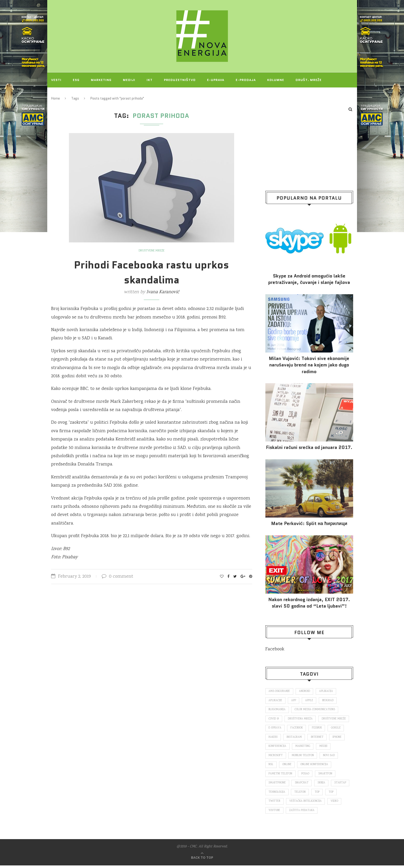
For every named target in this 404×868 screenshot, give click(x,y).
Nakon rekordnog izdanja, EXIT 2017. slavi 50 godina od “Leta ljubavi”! (309, 603)
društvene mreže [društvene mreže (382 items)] (335, 719)
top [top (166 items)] (318, 794)
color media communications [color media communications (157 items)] (316, 710)
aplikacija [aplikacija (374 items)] (327, 691)
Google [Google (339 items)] (337, 729)
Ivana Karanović (163, 292)
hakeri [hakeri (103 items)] (273, 738)
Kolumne (276, 80)
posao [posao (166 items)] (306, 775)
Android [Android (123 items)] (305, 691)
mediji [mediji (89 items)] (324, 747)
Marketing (101, 80)
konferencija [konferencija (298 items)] (278, 747)
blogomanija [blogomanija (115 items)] (277, 710)
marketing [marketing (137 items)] (303, 747)
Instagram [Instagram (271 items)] (295, 738)
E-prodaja (246, 80)
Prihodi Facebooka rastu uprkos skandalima (152, 272)
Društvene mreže (152, 251)
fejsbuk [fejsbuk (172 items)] (318, 729)
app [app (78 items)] (294, 701)
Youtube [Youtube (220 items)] (275, 813)
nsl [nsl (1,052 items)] (271, 766)
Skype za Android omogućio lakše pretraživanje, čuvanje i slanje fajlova (309, 279)
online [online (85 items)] (287, 766)
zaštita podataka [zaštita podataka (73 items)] (303, 813)
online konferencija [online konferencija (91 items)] (315, 766)
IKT (150, 80)
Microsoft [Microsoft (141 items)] (276, 757)
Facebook (275, 649)
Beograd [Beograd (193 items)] (329, 701)
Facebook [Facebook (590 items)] (297, 729)
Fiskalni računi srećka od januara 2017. (309, 448)
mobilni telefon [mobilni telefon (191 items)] (303, 757)
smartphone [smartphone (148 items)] (277, 785)
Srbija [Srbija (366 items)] (322, 785)
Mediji (129, 80)
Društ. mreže (309, 80)
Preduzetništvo (180, 80)
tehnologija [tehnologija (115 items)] (277, 794)
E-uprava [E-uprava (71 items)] (275, 729)
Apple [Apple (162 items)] (310, 701)
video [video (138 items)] (335, 804)
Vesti (56, 80)
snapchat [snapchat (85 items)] (302, 785)
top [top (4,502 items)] (332, 794)
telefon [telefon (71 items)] (300, 794)
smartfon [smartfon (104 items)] (326, 775)
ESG (76, 80)
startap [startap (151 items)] (342, 785)
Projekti (60, 95)
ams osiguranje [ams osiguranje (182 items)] (279, 691)
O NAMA (86, 95)
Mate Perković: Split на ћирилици (309, 524)
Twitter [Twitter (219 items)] (275, 804)
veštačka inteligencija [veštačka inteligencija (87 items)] (306, 804)
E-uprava (216, 80)
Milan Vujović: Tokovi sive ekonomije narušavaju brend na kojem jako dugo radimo (309, 365)
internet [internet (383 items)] (318, 738)
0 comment (117, 577)
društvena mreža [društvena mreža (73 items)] (301, 719)
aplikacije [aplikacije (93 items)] (276, 701)
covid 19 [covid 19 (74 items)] (274, 719)
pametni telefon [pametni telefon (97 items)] (281, 775)
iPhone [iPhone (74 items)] (338, 738)
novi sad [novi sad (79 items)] (330, 757)
